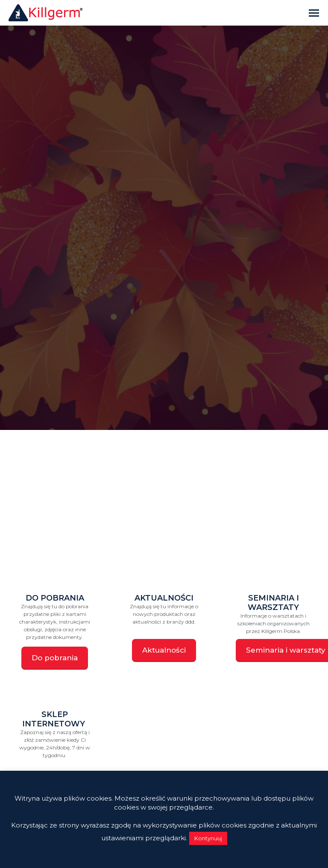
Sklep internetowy (55, 719)
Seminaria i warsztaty (273, 603)
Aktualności (164, 598)
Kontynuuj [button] (208, 838)
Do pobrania (55, 598)
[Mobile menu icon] (314, 13)
